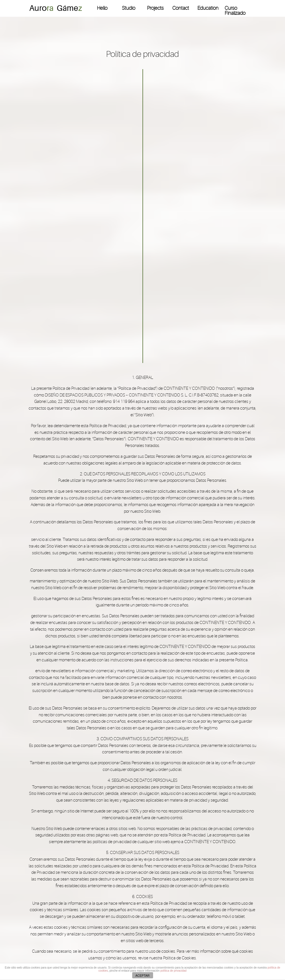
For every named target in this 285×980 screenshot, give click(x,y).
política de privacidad (173, 971)
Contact (181, 8)
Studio (129, 8)
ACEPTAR (142, 976)
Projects (155, 8)
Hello (102, 8)
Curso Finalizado (235, 11)
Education (208, 8)
